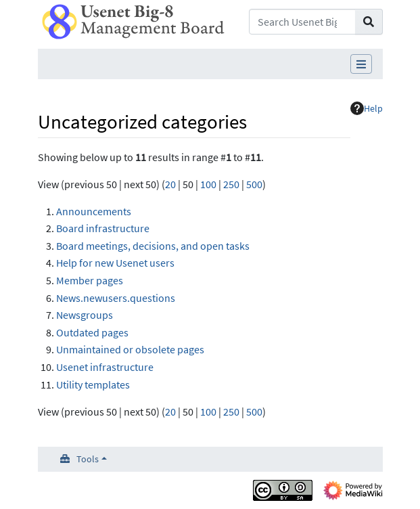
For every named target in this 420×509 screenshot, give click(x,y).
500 (254, 184)
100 (208, 184)
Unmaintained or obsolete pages (130, 349)
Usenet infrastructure (105, 367)
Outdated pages (92, 332)
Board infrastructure (103, 228)
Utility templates (93, 384)
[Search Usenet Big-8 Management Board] (302, 22)
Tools (88, 459)
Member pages (90, 280)
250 (231, 184)
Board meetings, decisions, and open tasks (153, 246)
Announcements (94, 211)
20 (170, 184)
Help (367, 108)
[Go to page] (369, 22)
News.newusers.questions (116, 298)
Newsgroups (85, 315)
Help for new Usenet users (115, 263)
